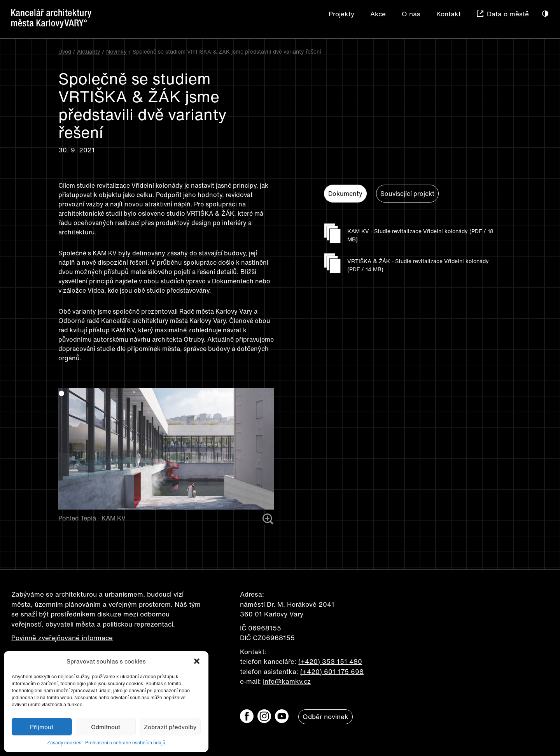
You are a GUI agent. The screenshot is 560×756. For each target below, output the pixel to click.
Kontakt (449, 14)
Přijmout (42, 727)
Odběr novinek (325, 717)
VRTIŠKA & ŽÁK (210, 213)
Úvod (65, 52)
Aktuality (89, 52)
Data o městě (508, 14)
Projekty (341, 14)
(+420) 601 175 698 (332, 671)
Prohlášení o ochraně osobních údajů (125, 743)
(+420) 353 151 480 (330, 661)
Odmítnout (106, 727)
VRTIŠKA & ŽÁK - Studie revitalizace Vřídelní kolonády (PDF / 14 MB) (418, 265)
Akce (378, 14)
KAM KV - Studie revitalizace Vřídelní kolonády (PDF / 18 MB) (420, 235)
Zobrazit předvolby (170, 727)
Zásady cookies (64, 743)
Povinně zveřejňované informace (62, 638)
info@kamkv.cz (287, 681)
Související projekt (407, 194)
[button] (197, 661)
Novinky (116, 52)
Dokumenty (345, 194)
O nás (411, 14)
